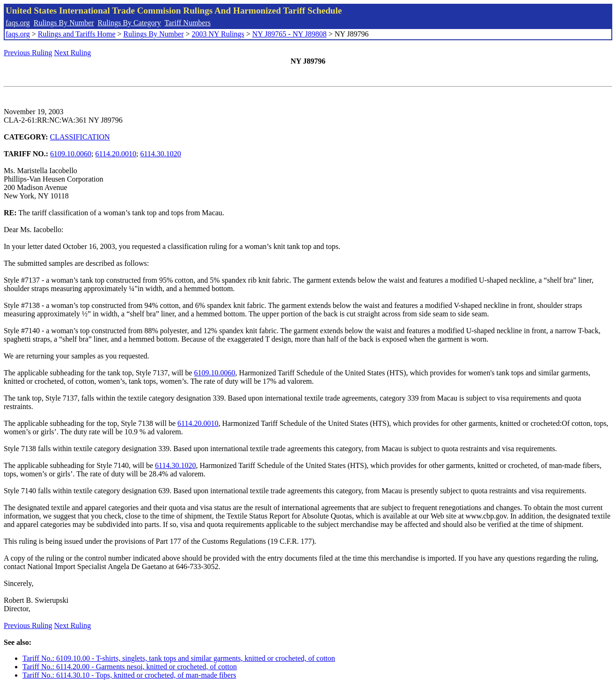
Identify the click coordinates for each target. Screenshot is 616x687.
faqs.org (18, 23)
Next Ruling (73, 53)
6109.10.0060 (71, 154)
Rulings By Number (64, 23)
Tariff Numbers (187, 23)
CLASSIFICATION (80, 137)
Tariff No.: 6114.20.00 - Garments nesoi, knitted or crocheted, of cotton (130, 667)
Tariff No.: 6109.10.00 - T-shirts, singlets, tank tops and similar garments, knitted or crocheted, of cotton (179, 658)
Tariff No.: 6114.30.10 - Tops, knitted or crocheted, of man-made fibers (129, 675)
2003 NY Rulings (218, 34)
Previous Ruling (28, 53)
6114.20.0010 (116, 154)
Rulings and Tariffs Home (77, 34)
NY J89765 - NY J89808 (290, 34)
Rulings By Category (129, 23)
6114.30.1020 (160, 154)
